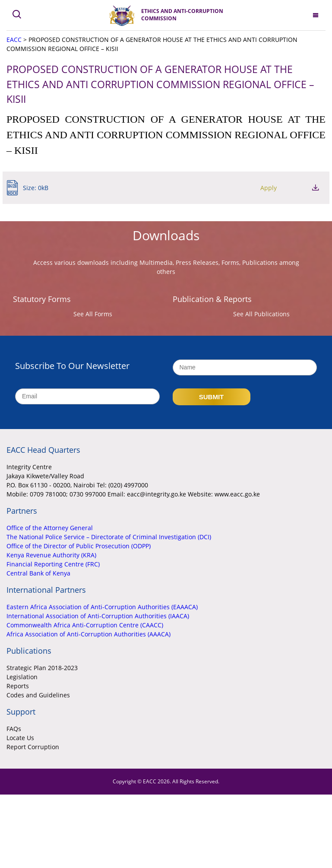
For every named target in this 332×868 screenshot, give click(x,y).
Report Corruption (33, 747)
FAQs (14, 729)
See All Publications (261, 314)
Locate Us (20, 738)
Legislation (22, 677)
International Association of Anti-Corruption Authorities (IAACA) (98, 616)
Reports (18, 686)
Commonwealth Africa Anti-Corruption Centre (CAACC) (85, 625)
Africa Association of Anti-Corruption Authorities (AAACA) (89, 634)
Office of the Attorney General (50, 528)
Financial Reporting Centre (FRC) (53, 564)
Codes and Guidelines (38, 695)
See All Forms (93, 314)
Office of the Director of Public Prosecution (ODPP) (79, 546)
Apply (269, 188)
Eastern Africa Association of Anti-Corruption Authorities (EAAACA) (102, 607)
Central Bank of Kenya (38, 573)
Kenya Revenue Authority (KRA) (51, 555)
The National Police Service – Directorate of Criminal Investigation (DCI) (109, 537)
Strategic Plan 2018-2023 (42, 668)
